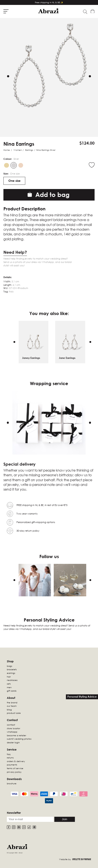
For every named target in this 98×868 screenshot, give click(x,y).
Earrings (29, 150)
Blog (9, 710)
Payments (12, 765)
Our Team (12, 706)
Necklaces (12, 680)
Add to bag (49, 194)
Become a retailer (16, 735)
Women (18, 150)
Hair (9, 677)
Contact (11, 725)
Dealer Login (13, 742)
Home (7, 150)
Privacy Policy (14, 772)
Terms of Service (15, 768)
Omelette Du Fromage (82, 859)
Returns (10, 758)
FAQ (9, 754)
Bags (10, 666)
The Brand (12, 702)
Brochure (12, 783)
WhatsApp (12, 732)
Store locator (13, 728)
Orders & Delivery (16, 761)
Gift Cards (12, 691)
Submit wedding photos (19, 739)
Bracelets (12, 669)
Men (9, 687)
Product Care (14, 713)
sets (9, 684)
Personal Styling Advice (82, 697)
